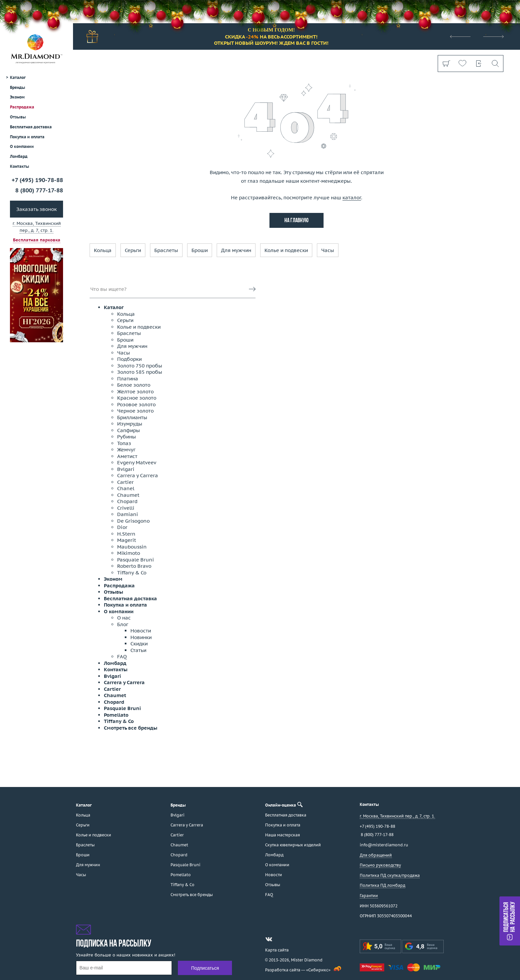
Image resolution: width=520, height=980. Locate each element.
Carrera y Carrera (138, 475)
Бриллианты (132, 417)
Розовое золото (136, 404)
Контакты (20, 166)
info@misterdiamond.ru (384, 845)
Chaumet (128, 495)
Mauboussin (132, 547)
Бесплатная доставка (130, 598)
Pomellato (116, 715)
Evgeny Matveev (137, 462)
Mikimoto (129, 553)
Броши (200, 250)
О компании (22, 146)
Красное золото (137, 398)
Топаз (124, 443)
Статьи (138, 650)
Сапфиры (129, 430)
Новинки (141, 637)
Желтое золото (135, 392)
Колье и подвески (286, 250)
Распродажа (22, 107)
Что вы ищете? (108, 289)
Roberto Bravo (134, 566)
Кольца (103, 250)
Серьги (133, 250)
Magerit (127, 540)
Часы (328, 250)
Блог (123, 624)
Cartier (125, 482)
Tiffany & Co (132, 573)
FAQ (122, 656)
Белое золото (134, 385)
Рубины (127, 437)
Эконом (17, 97)
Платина (128, 379)
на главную (297, 221)
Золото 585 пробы (140, 372)
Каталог (114, 307)
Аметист (127, 456)
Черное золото (135, 411)
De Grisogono (133, 521)
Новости (141, 631)
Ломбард (19, 156)
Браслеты (166, 250)
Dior (122, 527)
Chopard (127, 501)
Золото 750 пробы (140, 366)
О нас (124, 618)
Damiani (128, 514)
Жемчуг (126, 450)
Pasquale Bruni (136, 560)
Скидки (139, 644)
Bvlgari (126, 469)
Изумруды (130, 424)
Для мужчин (236, 250)
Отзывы (18, 117)
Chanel (126, 488)
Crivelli (126, 508)
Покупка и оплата (27, 137)
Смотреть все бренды (131, 728)
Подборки (129, 359)
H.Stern (126, 534)
